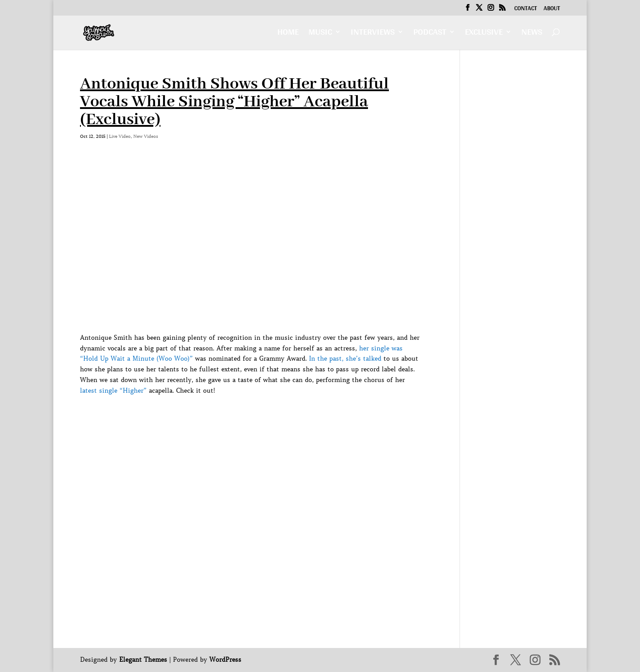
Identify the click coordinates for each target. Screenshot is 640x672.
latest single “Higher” (113, 390)
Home (288, 34)
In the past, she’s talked (345, 358)
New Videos (146, 136)
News (532, 34)
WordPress (225, 660)
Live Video (120, 136)
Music (320, 34)
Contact (526, 9)
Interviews (373, 34)
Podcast (430, 34)
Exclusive (484, 34)
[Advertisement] (242, 416)
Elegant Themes (143, 660)
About (552, 9)
